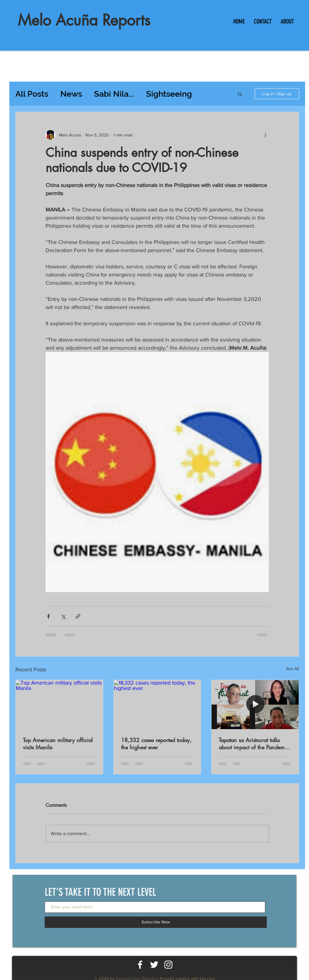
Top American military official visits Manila (58, 744)
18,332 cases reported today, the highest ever (156, 744)
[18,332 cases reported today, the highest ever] (157, 704)
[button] (240, 94)
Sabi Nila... (114, 94)
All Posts (32, 94)
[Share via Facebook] (48, 616)
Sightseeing (169, 94)
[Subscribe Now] (156, 922)
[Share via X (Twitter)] (63, 616)
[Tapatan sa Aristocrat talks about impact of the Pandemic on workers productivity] (255, 704)
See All (293, 669)
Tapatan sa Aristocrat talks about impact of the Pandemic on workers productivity (254, 744)
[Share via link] (78, 616)
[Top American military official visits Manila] (59, 704)
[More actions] (265, 135)
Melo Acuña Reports (84, 20)
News (71, 94)
